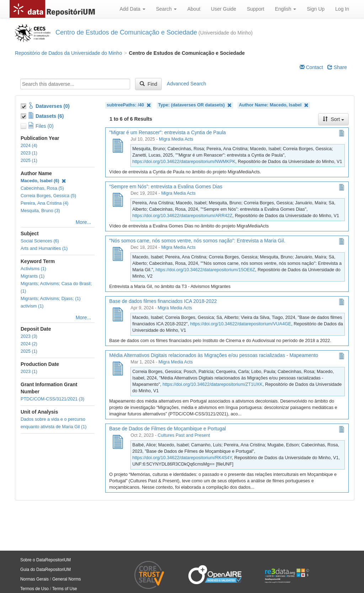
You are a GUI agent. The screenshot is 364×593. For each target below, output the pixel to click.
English (285, 9)
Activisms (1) (33, 269)
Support (255, 9)
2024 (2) (29, 344)
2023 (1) (29, 153)
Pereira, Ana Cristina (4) (44, 203)
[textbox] (75, 84)
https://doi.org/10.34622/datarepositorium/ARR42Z (182, 216)
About (194, 9)
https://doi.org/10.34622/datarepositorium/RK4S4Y (182, 458)
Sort (333, 119)
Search (166, 9)
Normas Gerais (34, 579)
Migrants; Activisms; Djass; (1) (51, 299)
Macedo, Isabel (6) (43, 181)
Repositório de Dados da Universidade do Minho (68, 53)
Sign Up (316, 9)
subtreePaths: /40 (129, 105)
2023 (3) (29, 336)
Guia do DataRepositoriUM (45, 570)
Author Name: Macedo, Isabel (274, 105)
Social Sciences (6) (40, 241)
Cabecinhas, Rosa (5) (42, 188)
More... (84, 222)
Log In (342, 9)
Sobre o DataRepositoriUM (45, 560)
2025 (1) (29, 161)
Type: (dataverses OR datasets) (195, 105)
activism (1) (32, 306)
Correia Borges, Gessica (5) (48, 196)
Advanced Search (186, 84)
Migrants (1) (33, 276)
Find (148, 84)
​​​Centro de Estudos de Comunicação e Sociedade (126, 32)
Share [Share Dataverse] (337, 67)
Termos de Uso (34, 589)
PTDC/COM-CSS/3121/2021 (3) (52, 399)
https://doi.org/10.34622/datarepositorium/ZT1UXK (212, 384)
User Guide (224, 9)
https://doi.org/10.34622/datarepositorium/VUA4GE (241, 324)
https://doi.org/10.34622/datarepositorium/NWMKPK (184, 162)
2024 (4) (29, 146)
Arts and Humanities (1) (44, 248)
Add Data (132, 9)
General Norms (67, 579)
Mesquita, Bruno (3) (40, 211)
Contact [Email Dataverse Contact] (311, 67)
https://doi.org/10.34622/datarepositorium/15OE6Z (205, 270)
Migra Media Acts (176, 139)
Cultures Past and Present (184, 435)
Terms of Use (65, 589)
